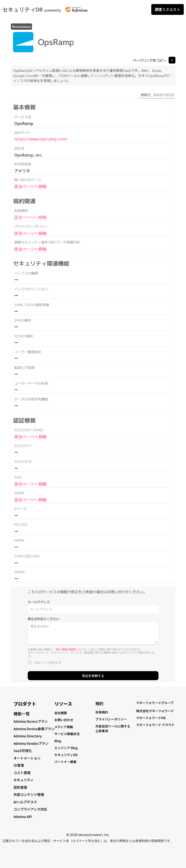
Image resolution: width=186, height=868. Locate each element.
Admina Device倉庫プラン (34, 729)
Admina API (23, 817)
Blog (58, 741)
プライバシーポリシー (111, 719)
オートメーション (27, 758)
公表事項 (102, 731)
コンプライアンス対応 (30, 809)
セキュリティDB (22, 9)
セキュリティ (24, 780)
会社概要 (61, 713)
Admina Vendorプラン (31, 743)
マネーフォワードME (151, 718)
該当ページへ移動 (30, 186)
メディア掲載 (64, 727)
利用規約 (102, 712)
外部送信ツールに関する (113, 726)
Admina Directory (28, 736)
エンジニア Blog (66, 748)
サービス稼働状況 (67, 734)
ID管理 (19, 765)
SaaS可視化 (23, 751)
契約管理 (20, 787)
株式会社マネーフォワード (155, 711)
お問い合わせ (64, 720)
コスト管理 (22, 773)
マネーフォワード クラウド (155, 725)
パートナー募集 (65, 762)
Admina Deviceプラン (31, 721)
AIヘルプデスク (25, 802)
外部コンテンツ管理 (29, 794)
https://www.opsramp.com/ (41, 139)
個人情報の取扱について (71, 649)
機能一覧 (22, 713)
